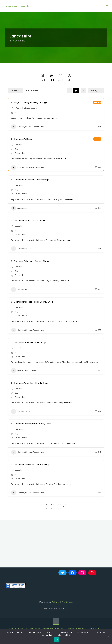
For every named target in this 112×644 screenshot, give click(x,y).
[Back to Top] (56, 626)
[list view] (76, 91)
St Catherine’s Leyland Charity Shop (34, 262)
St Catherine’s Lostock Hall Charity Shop (37, 302)
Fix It (43, 78)
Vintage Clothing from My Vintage (33, 102)
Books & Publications (23, 375)
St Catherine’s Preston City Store (32, 221)
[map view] (83, 91)
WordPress (67, 607)
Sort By (94, 90)
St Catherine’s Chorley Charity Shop (34, 180)
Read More (55, 118)
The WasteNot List (18, 6)
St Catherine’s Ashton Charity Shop (34, 387)
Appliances (19, 209)
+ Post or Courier (22, 108)
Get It (51, 78)
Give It (61, 78)
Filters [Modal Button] (16, 90)
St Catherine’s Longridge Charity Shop (36, 428)
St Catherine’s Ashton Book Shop (32, 343)
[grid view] (69, 91)
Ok (57, 640)
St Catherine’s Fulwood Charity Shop (35, 469)
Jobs (69, 78)
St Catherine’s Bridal (24, 139)
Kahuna (55, 607)
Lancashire (35, 108)
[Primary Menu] (107, 6)
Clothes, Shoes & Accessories (27, 127)
